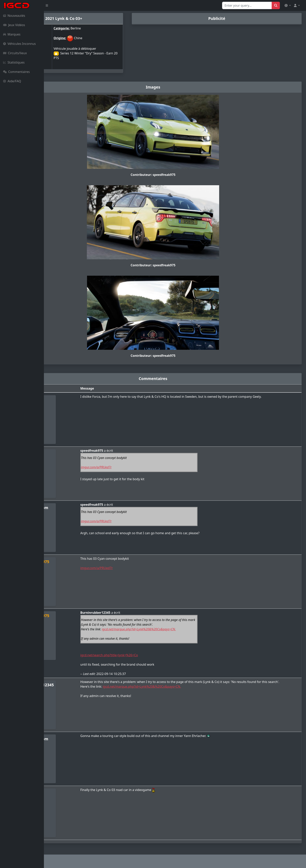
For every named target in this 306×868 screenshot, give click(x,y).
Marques (12, 34)
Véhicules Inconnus (19, 44)
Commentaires (16, 72)
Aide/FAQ (12, 81)
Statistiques (14, 62)
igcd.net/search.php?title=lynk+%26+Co (142, 655)
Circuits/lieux (15, 53)
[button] (288, 5)
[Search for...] (247, 5)
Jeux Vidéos (14, 25)
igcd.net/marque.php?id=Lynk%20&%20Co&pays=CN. (172, 629)
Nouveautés (14, 16)
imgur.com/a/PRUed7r (129, 467)
